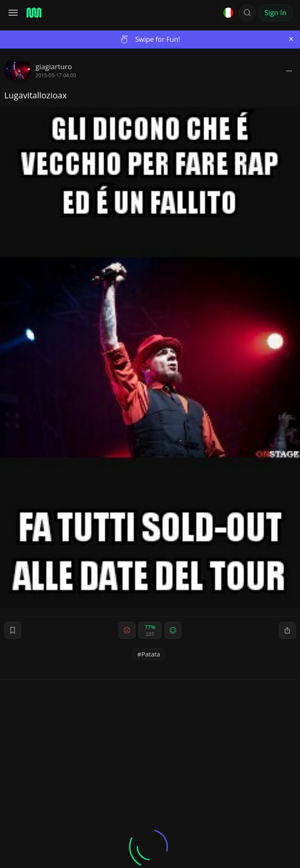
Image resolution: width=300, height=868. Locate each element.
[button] (247, 13)
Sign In (276, 12)
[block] (289, 71)
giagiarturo (54, 66)
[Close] (291, 39)
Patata (151, 654)
